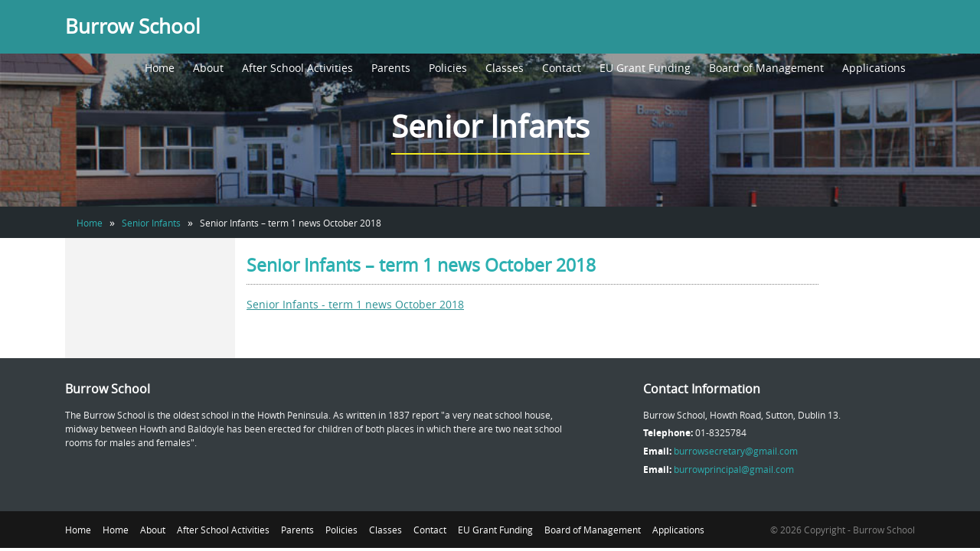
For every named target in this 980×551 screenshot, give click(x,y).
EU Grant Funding (645, 68)
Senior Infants (151, 223)
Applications (874, 68)
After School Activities (297, 68)
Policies (448, 68)
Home (160, 68)
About (208, 68)
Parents (391, 68)
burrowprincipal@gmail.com (734, 469)
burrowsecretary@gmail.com (736, 451)
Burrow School (133, 26)
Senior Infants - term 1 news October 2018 (355, 304)
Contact (562, 68)
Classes (505, 68)
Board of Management (766, 68)
